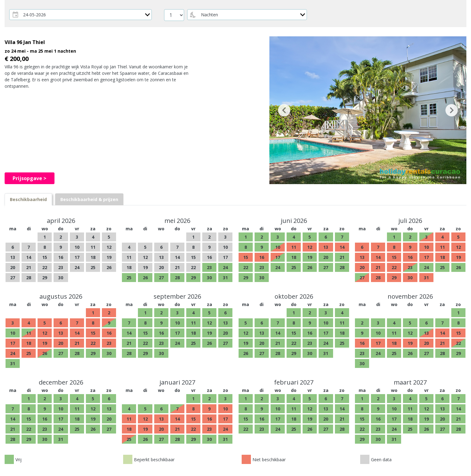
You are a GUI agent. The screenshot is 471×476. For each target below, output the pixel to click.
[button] (284, 110)
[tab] (28, 199)
